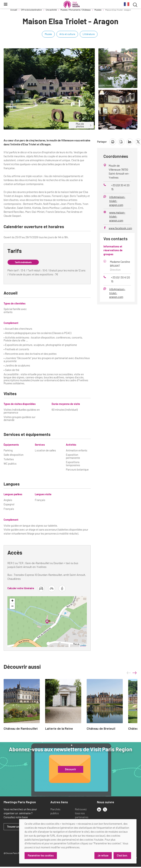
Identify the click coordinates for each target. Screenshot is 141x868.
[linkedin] (99, 809)
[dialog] (78, 841)
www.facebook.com (120, 228)
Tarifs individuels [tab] (23, 262)
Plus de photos (84, 125)
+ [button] (12, 601)
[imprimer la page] (113, 142)
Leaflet (83, 645)
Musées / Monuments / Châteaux (76, 10)
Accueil (14, 10)
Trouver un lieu (15, 827)
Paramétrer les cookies (41, 855)
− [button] (12, 606)
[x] (105, 809)
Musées (98, 10)
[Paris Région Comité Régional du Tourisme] (71, 4)
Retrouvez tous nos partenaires (82, 813)
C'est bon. (122, 855)
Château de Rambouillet (21, 729)
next (135, 673)
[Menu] (6, 4)
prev (129, 673)
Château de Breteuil (101, 729)
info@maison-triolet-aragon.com (117, 201)
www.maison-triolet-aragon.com (117, 216)
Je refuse (103, 855)
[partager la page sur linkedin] (130, 142)
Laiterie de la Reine (59, 729)
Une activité (51, 10)
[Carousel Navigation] (132, 673)
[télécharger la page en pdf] (121, 142)
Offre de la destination (31, 10)
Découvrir (70, 769)
